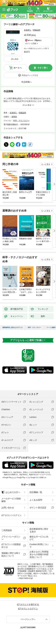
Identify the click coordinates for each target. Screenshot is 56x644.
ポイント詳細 (31, 44)
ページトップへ (28, 619)
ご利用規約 (7, 530)
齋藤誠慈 (37, 30)
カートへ (18, 68)
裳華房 (14, 117)
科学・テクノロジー (21, 121)
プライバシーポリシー (11, 538)
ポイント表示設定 (38, 508)
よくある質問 (36, 500)
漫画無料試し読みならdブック (13, 327)
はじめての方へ (11, 492)
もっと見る (46, 164)
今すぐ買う (43, 68)
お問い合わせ (8, 508)
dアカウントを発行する (28, 604)
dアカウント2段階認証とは (11, 546)
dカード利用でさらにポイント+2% (36, 49)
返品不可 (27, 52)
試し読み (15, 59)
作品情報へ (27, 82)
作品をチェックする (30, 75)
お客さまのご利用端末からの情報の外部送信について (39, 554)
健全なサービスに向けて (39, 538)
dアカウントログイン (11, 515)
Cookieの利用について (39, 546)
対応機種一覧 (36, 492)
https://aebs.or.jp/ (26, 578)
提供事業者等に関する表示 (39, 530)
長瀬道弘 (27, 30)
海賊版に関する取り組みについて (11, 554)
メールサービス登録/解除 (11, 500)
